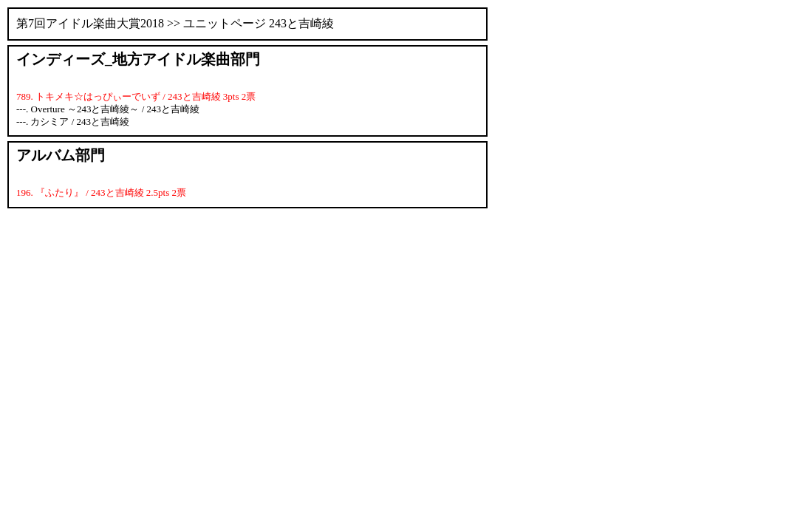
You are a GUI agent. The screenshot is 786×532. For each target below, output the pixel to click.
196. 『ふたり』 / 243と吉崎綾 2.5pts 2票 (101, 192)
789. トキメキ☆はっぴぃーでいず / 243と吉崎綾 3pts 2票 (136, 96)
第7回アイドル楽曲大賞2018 (90, 23)
